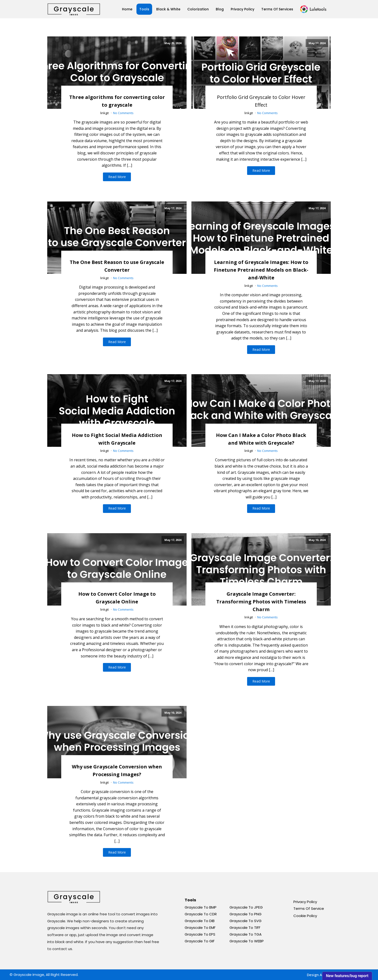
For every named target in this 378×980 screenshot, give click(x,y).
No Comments (123, 113)
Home (127, 9)
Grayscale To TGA (246, 934)
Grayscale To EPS (200, 934)
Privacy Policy (243, 9)
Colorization (198, 9)
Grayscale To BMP (201, 907)
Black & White (168, 9)
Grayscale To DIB (200, 921)
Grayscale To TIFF (245, 928)
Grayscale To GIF (200, 941)
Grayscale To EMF (200, 928)
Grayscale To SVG (246, 921)
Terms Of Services (277, 9)
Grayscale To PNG (246, 914)
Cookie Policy (305, 916)
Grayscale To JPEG (246, 907)
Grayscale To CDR (201, 914)
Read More (117, 177)
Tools (144, 9)
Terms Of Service (309, 908)
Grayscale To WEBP (247, 941)
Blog (220, 9)
